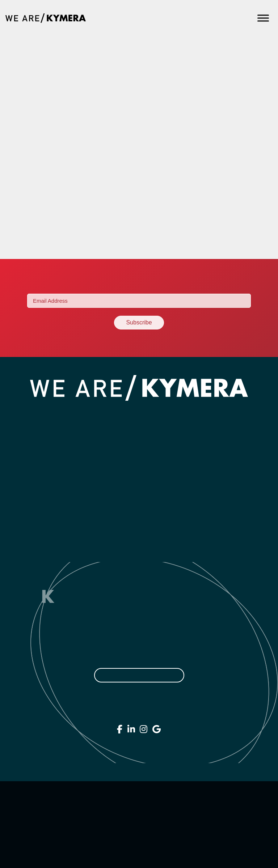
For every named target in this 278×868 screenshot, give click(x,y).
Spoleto (33, 149)
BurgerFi (36, 214)
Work (156, 412)
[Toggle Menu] (263, 18)
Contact (206, 412)
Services (127, 412)
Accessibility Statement (137, 841)
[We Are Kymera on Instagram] (144, 729)
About (96, 412)
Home (69, 412)
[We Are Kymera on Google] (157, 729)
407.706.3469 (139, 713)
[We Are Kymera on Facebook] (120, 729)
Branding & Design (139, 437)
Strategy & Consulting (139, 517)
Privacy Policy (137, 809)
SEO (139, 501)
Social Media (139, 485)
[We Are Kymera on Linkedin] (131, 729)
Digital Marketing (139, 469)
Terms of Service (137, 825)
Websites (139, 453)
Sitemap (139, 856)
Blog (179, 412)
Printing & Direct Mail (139, 549)
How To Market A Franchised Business (120, 84)
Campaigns (139, 533)
